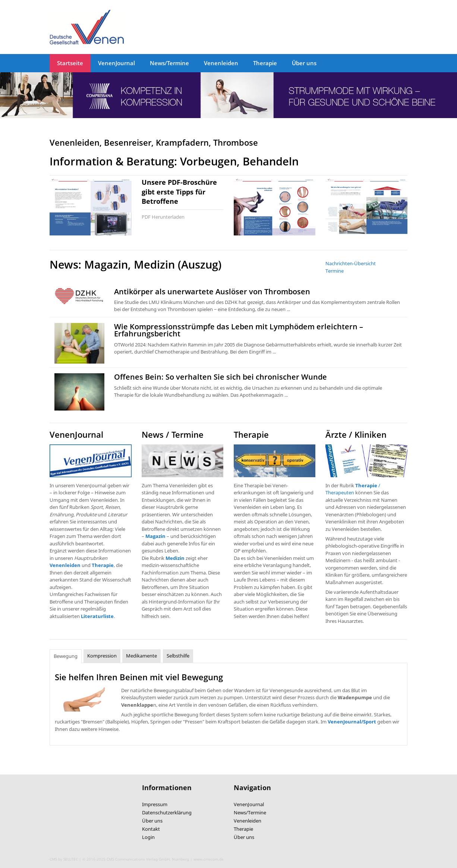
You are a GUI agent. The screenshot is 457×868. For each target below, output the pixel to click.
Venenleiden (221, 63)
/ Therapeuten (353, 489)
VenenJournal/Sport (352, 722)
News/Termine (169, 63)
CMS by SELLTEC (64, 859)
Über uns (304, 63)
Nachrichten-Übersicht (351, 263)
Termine (335, 271)
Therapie (265, 63)
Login (148, 837)
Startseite (70, 63)
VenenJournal (116, 63)
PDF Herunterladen (163, 217)
